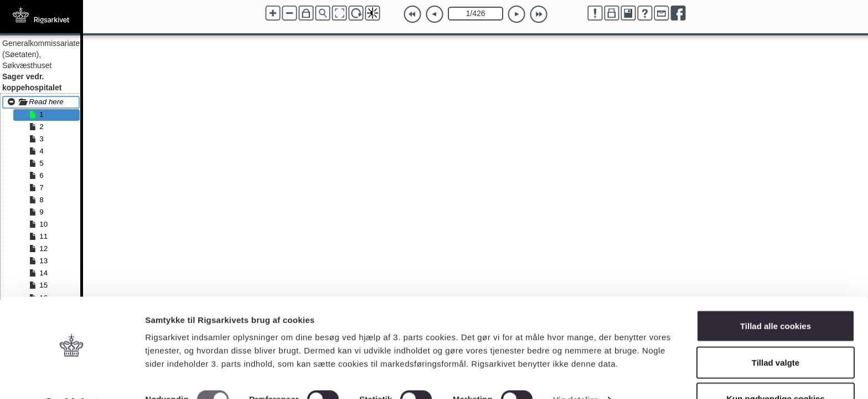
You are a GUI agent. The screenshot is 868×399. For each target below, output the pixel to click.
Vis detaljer (575, 370)
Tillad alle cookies (776, 297)
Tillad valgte (776, 333)
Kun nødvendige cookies (776, 369)
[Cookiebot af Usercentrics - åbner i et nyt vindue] (72, 377)
